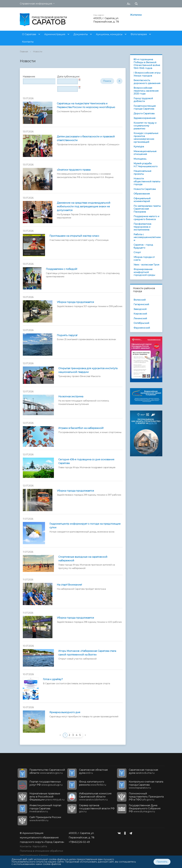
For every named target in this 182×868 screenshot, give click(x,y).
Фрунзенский (142, 328)
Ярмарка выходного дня (65, 712)
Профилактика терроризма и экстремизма (142, 227)
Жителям (136, 15)
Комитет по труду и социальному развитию (145, 126)
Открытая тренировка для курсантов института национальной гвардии (88, 370)
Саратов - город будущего (143, 246)
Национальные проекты (142, 172)
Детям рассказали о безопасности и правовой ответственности (86, 138)
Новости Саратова (145, 189)
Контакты (28, 42)
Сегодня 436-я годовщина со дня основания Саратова (86, 461)
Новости (38, 52)
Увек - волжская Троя (146, 265)
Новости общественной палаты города (147, 181)
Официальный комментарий (142, 200)
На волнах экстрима (71, 397)
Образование (142, 194)
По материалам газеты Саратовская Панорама (147, 209)
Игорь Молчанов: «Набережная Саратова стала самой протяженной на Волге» (87, 653)
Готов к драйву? (53, 679)
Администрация (55, 34)
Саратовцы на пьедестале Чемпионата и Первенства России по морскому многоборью (86, 105)
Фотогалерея (139, 34)
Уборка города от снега (144, 259)
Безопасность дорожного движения (147, 82)
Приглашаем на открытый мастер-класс (74, 236)
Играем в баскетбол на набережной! (81, 428)
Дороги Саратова (144, 113)
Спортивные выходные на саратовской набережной (83, 559)
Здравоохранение (145, 118)
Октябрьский (141, 323)
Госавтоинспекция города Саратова (145, 107)
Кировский (140, 314)
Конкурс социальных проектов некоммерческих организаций (146, 138)
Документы (81, 34)
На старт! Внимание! (69, 585)
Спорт (137, 252)
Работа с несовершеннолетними (147, 237)
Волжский (140, 300)
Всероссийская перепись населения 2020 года (146, 91)
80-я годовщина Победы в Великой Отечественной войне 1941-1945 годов (147, 64)
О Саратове (29, 34)
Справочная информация (36, 4)
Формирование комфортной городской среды (144, 272)
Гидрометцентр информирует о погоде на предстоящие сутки (85, 526)
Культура (139, 146)
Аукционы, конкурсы (109, 34)
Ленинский (140, 318)
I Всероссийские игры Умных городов (147, 74)
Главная (24, 52)
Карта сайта (40, 846)
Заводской (140, 309)
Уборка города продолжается (75, 302)
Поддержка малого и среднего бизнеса (146, 218)
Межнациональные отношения (145, 153)
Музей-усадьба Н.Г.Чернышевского (146, 165)
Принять (162, 862)
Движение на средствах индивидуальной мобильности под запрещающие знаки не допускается (84, 207)
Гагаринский (141, 304)
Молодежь (140, 159)
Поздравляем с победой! (62, 269)
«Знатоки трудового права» (74, 170)
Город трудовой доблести (143, 100)
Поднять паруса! (67, 335)
